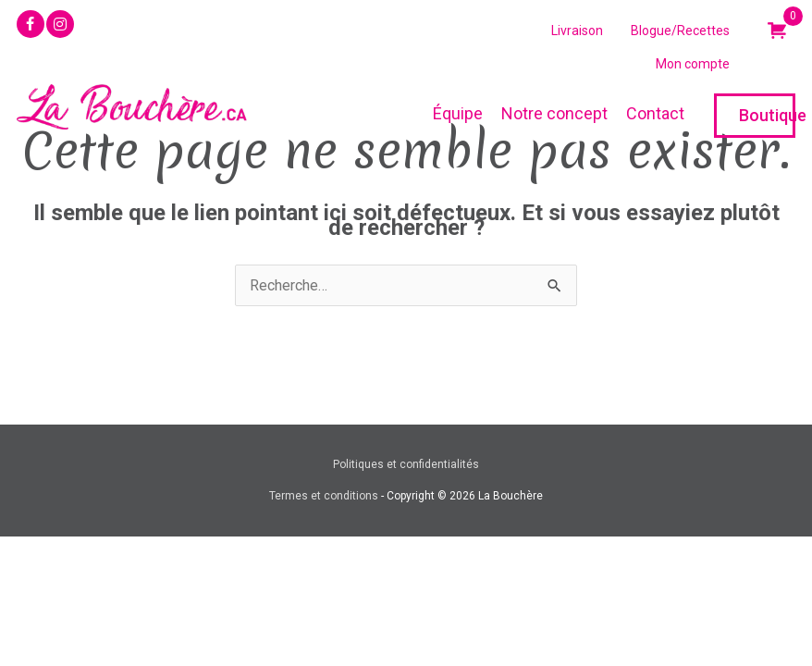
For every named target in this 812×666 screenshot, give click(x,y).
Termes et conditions (324, 496)
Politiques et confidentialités (406, 464)
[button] (31, 24)
